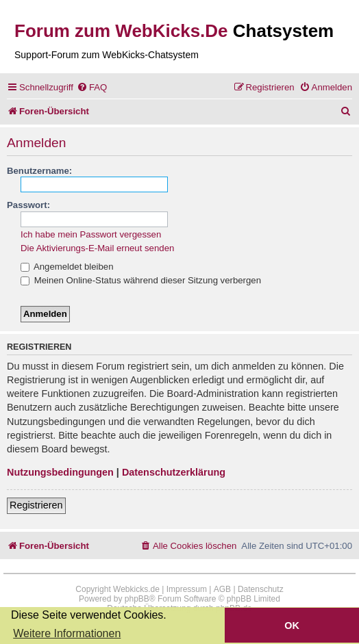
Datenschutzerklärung (174, 472)
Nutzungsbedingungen (60, 472)
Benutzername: (39, 171)
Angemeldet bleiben (67, 267)
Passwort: (28, 205)
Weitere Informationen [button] (67, 633)
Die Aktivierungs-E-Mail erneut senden (97, 248)
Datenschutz (261, 589)
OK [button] (292, 626)
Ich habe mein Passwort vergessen (91, 234)
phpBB (137, 599)
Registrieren (36, 505)
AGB (222, 589)
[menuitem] (92, 87)
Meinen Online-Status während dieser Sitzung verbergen (141, 280)
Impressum (187, 589)
